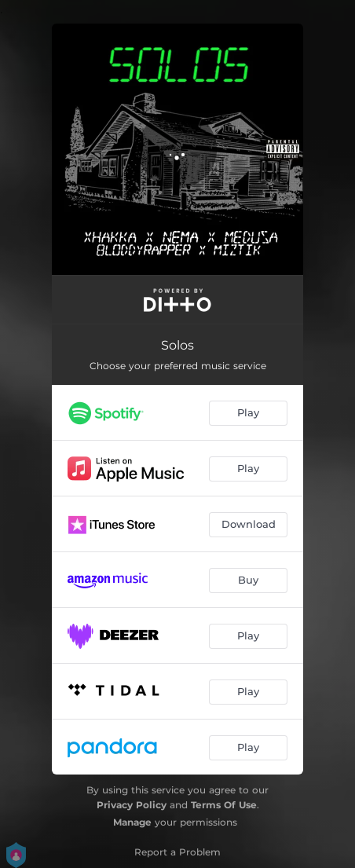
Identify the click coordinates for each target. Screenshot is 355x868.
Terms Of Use (224, 805)
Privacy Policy (132, 805)
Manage (132, 822)
